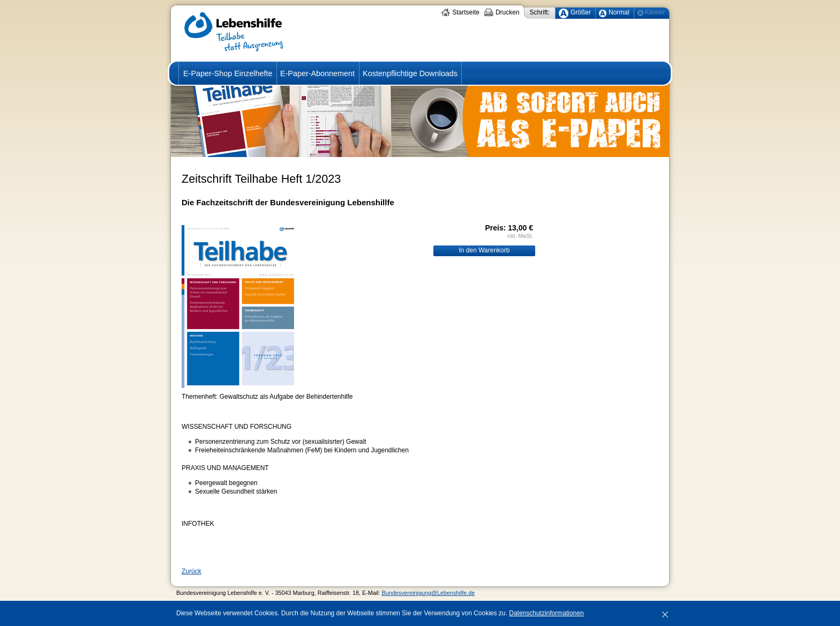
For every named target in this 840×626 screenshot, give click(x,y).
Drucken (508, 12)
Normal (619, 12)
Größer (581, 12)
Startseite (466, 12)
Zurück (192, 571)
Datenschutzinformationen (546, 613)
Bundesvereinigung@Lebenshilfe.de (429, 593)
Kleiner (655, 12)
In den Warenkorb (485, 250)
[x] (665, 613)
